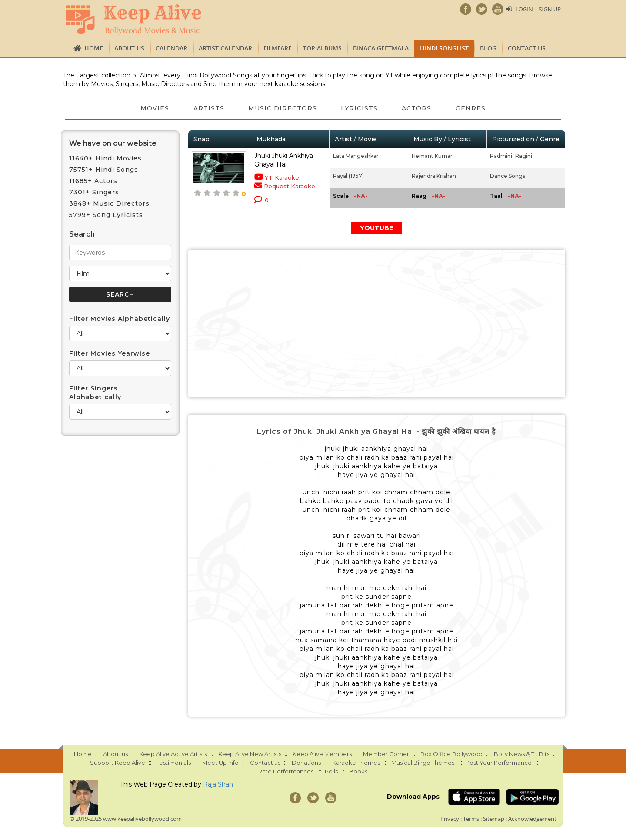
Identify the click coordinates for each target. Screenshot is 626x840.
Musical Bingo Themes (423, 763)
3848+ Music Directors (109, 203)
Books (358, 771)
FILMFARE (278, 48)
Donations (306, 763)
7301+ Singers (94, 192)
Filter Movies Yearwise (110, 353)
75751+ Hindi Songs (104, 170)
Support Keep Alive (118, 763)
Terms (471, 819)
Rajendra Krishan (434, 176)
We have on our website (113, 143)
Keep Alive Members (322, 754)
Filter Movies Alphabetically (120, 319)
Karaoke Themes (356, 763)
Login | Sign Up (538, 9)
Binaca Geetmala (381, 48)
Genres (471, 108)
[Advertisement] (377, 323)
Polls (331, 771)
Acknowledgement (532, 819)
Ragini (524, 156)
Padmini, (502, 156)
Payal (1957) (348, 176)
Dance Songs (508, 176)
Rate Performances (286, 771)
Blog (488, 48)
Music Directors (283, 108)
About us (129, 48)
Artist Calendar (225, 48)
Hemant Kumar (432, 156)
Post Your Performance (499, 763)
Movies (154, 108)
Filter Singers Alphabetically (95, 393)
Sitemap (494, 819)
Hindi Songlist (444, 48)
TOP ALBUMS (322, 48)
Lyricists (360, 108)
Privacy (450, 819)
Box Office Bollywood (451, 754)
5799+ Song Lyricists (106, 215)
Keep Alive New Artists (250, 754)
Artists (208, 108)
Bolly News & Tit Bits (522, 754)
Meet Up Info (220, 763)
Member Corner (386, 754)
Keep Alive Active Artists (173, 754)
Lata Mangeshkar (356, 156)
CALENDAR (171, 48)
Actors (417, 108)
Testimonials (174, 763)
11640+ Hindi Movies (105, 158)
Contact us (527, 48)
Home (94, 48)
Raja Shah (218, 784)
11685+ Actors (93, 181)
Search (82, 234)
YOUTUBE (376, 228)
